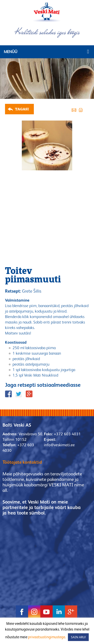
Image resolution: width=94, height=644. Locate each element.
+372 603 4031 (67, 434)
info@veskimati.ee (59, 445)
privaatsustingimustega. (47, 637)
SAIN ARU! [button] (78, 637)
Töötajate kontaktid (22, 462)
